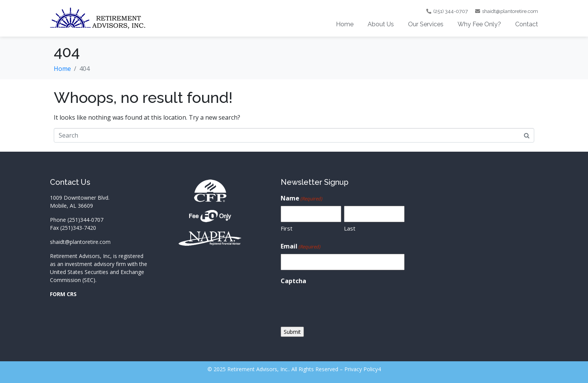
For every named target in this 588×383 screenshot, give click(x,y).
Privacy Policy (361, 369)
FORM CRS (63, 294)
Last (350, 228)
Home (345, 24)
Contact (527, 24)
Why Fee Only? (479, 24)
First (287, 228)
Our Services (426, 24)
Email (301, 246)
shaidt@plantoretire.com (80, 242)
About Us (381, 24)
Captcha (293, 281)
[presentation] (339, 303)
